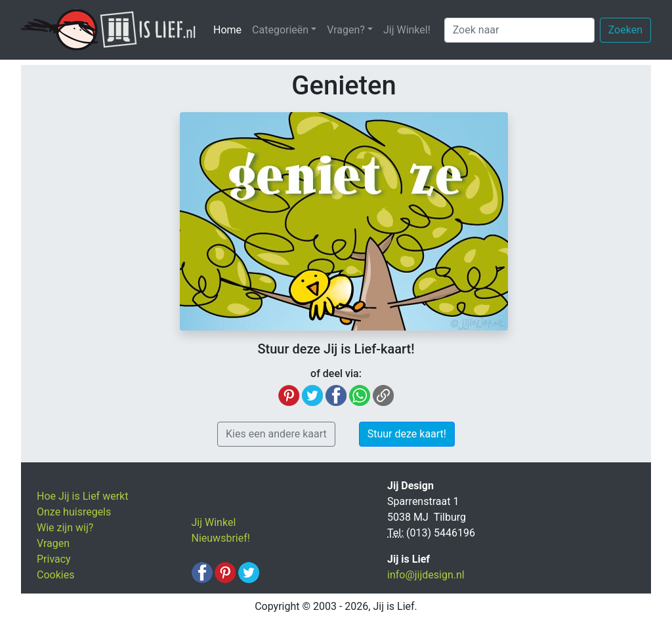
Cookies (55, 575)
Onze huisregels (74, 512)
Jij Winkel (214, 522)
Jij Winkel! (407, 30)
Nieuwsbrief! (221, 538)
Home (230, 29)
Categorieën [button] (280, 30)
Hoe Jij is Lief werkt (82, 496)
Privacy (54, 559)
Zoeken (625, 30)
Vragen (53, 543)
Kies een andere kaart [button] (276, 434)
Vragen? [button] (346, 30)
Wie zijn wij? (65, 528)
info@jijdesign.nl (426, 575)
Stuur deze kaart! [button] (407, 434)
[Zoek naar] (519, 30)
